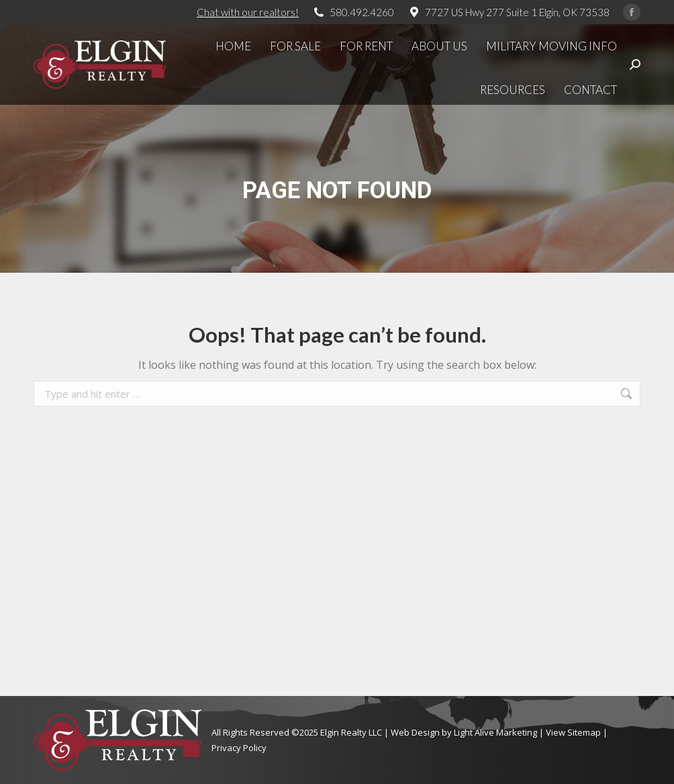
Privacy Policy (239, 748)
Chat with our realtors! (248, 12)
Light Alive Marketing (495, 732)
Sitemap (584, 732)
